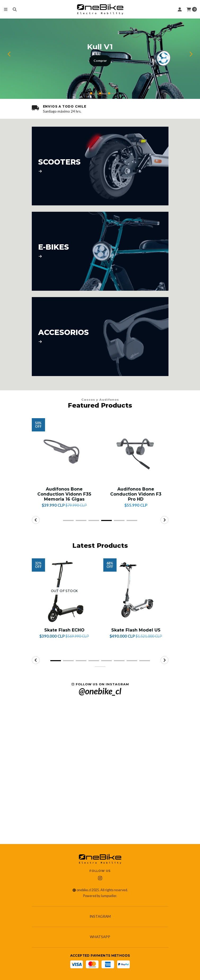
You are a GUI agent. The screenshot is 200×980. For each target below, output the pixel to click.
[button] (91, 93)
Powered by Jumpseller (100, 896)
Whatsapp (100, 937)
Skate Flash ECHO (64, 630)
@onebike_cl (100, 691)
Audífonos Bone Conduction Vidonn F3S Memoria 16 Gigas (64, 494)
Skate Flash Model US (136, 630)
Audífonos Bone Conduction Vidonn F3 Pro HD (136, 494)
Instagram (100, 917)
